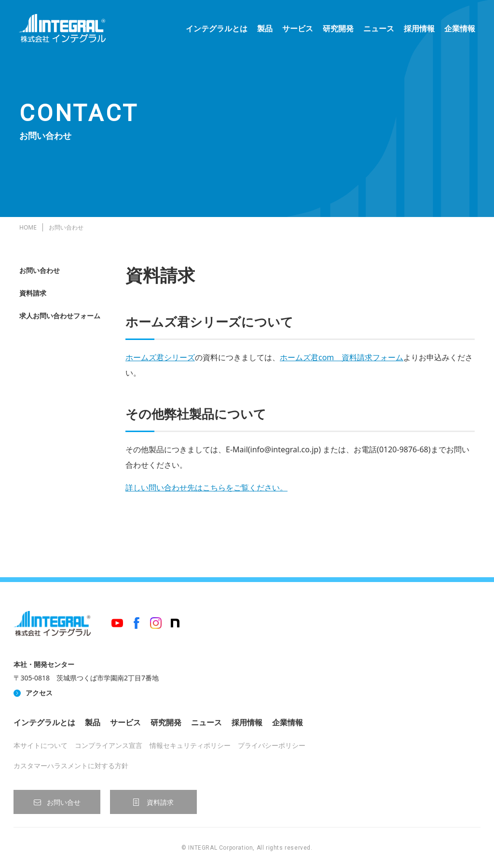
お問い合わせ (40, 270)
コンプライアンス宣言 (109, 745)
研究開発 (338, 29)
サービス (297, 29)
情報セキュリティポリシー (190, 745)
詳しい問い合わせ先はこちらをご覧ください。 (206, 488)
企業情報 (459, 29)
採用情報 (419, 29)
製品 (264, 29)
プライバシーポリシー (272, 745)
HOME (28, 227)
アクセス (39, 693)
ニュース (378, 29)
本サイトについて (41, 745)
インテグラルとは (216, 29)
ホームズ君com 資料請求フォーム (342, 357)
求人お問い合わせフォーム (60, 316)
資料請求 (33, 293)
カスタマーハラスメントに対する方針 (71, 766)
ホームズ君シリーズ (160, 357)
